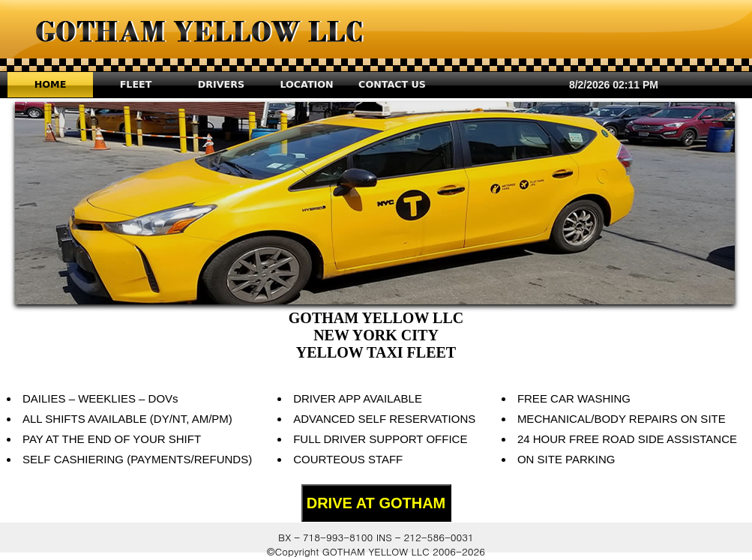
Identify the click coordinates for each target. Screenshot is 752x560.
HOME (51, 84)
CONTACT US (392, 84)
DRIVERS (221, 84)
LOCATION (306, 84)
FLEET (136, 84)
